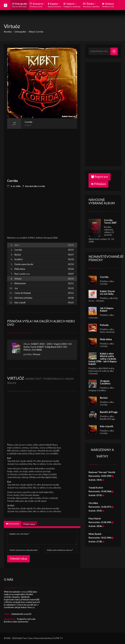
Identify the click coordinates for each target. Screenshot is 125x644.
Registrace (100, 177)
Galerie (72, 5)
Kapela (54, 5)
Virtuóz (36, 354)
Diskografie (19, 5)
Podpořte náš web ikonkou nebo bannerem (20, 620)
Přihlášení (98, 184)
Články (91, 5)
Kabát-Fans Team (25, 638)
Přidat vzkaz (29, 524)
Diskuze (108, 5)
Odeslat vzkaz (18, 559)
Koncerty (37, 5)
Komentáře (13, 524)
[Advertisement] (42, 152)
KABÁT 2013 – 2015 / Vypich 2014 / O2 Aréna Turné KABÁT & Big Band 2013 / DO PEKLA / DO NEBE (48, 347)
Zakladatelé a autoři (21, 614)
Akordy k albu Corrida (35, 186)
